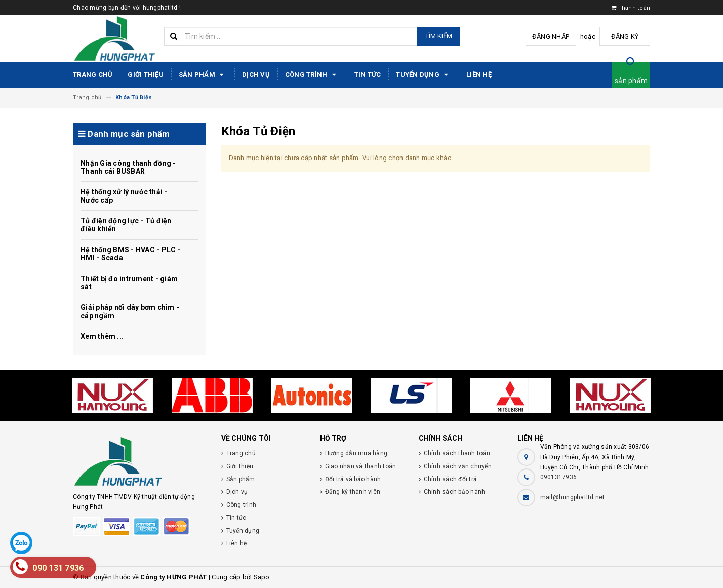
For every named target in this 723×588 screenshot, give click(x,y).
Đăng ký (625, 37)
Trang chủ (93, 75)
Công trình (312, 75)
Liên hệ (479, 75)
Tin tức (368, 75)
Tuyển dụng (424, 75)
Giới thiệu (146, 75)
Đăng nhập (551, 37)
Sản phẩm (203, 75)
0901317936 (559, 477)
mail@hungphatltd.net (573, 497)
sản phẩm (631, 81)
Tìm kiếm (439, 36)
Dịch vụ (256, 75)
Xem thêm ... (102, 336)
